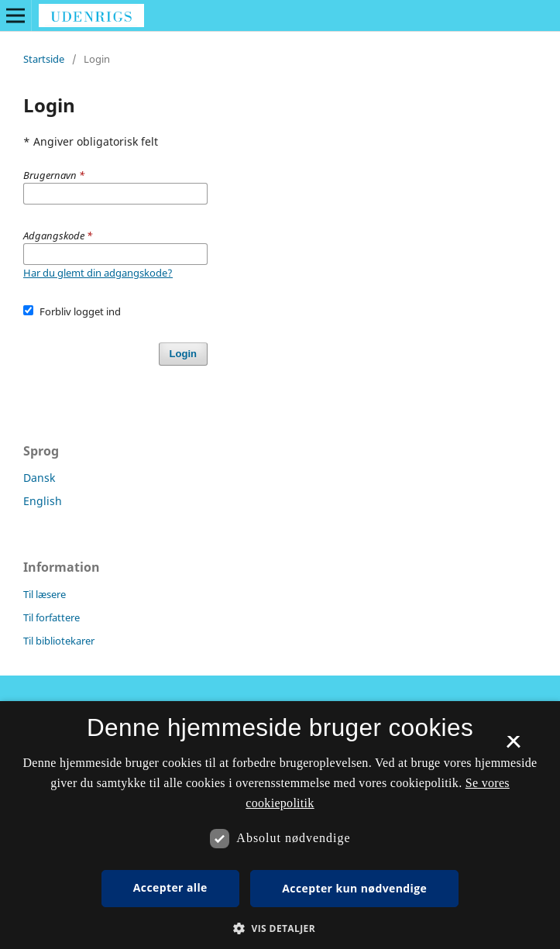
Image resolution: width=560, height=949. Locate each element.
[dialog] (280, 825)
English (43, 501)
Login (183, 354)
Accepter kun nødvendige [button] (354, 888)
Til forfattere (52, 617)
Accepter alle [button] (170, 887)
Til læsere (45, 594)
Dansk (39, 478)
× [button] (513, 747)
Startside (44, 59)
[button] (280, 928)
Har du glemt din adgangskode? (98, 273)
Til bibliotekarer (59, 641)
